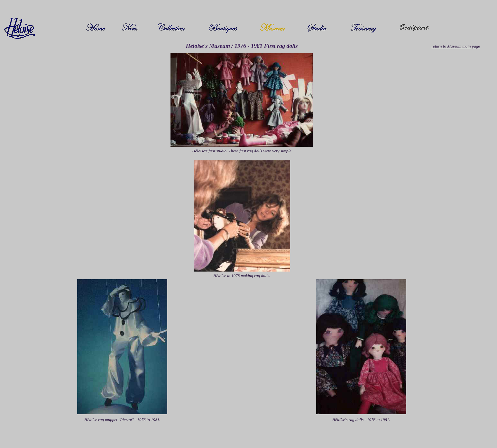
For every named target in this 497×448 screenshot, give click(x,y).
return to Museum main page (456, 46)
